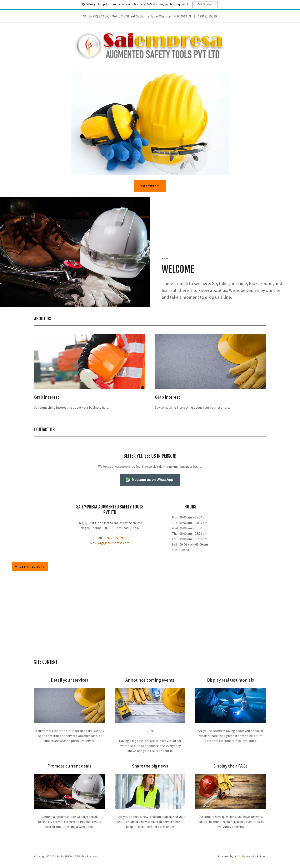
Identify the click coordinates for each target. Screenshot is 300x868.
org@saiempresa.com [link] (114, 546)
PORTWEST (150, 189)
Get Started (205, 5)
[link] (150, 48)
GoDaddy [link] (240, 859)
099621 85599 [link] (207, 16)
